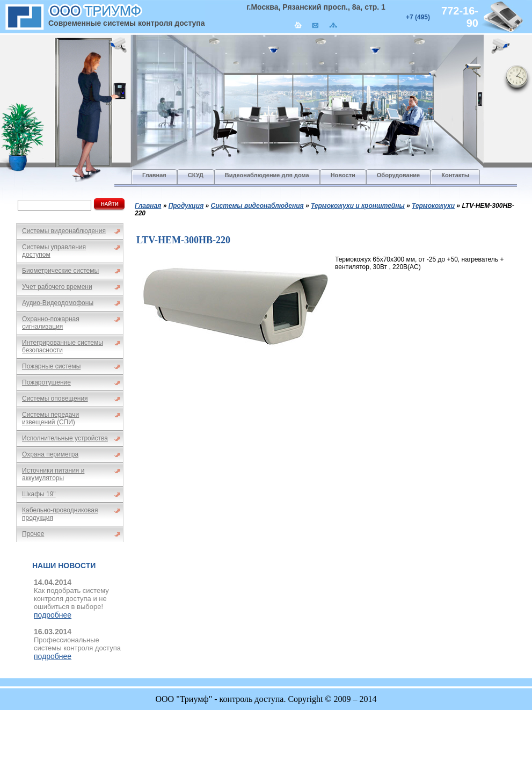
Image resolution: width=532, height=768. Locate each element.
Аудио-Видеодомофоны (58, 303)
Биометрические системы (60, 271)
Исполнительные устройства (65, 438)
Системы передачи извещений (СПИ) (50, 418)
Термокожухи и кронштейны (358, 206)
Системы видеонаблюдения (64, 231)
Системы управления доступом (54, 251)
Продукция (186, 206)
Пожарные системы (51, 366)
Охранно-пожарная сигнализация (51, 323)
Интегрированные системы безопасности (63, 346)
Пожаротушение (46, 382)
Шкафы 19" (39, 494)
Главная (148, 206)
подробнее (53, 615)
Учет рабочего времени (57, 287)
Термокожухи (433, 206)
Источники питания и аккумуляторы (53, 474)
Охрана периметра (50, 454)
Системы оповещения (55, 399)
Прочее (33, 534)
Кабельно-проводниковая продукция (60, 514)
